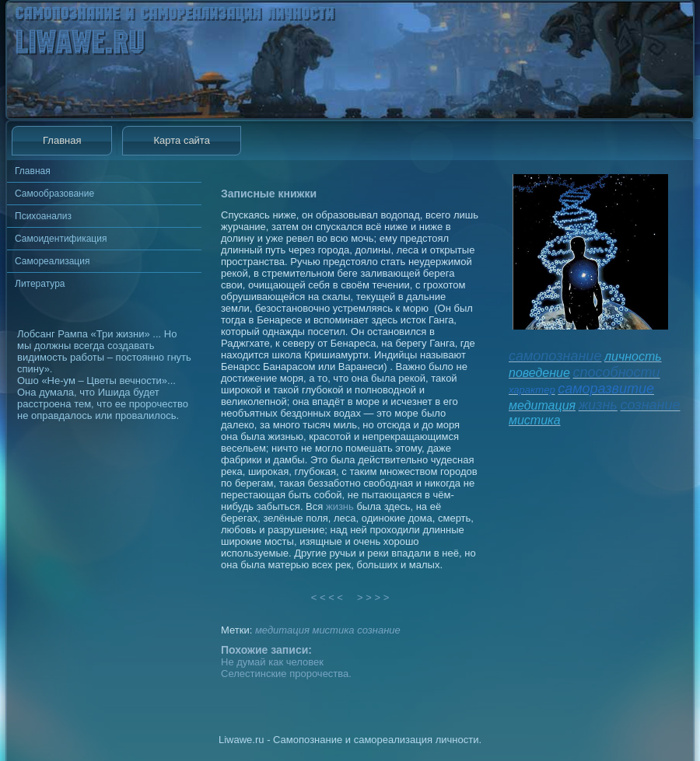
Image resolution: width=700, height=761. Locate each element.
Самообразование (54, 194)
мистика (333, 630)
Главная (62, 140)
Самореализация (52, 261)
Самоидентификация (61, 239)
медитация (282, 630)
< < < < (327, 597)
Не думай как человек (272, 662)
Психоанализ (43, 216)
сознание (379, 630)
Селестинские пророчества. (286, 674)
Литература (40, 284)
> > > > (373, 597)
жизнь (340, 506)
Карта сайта (181, 140)
